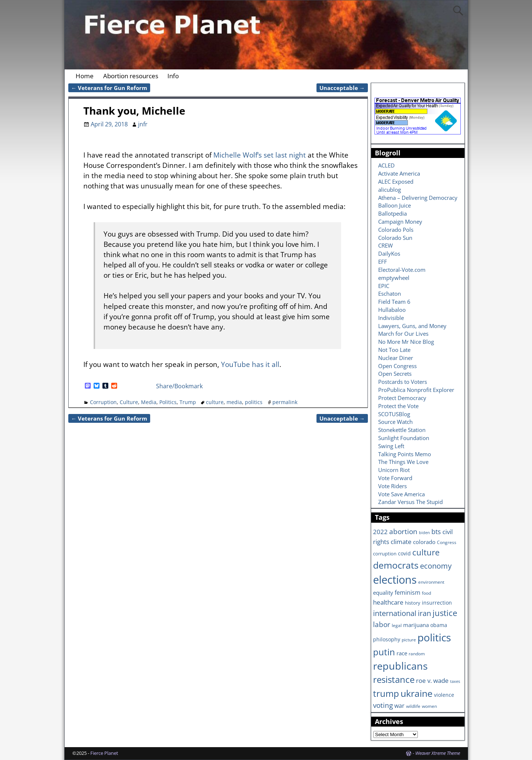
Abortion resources (131, 76)
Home (85, 76)
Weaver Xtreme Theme (438, 753)
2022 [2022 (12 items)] (380, 532)
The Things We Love (403, 462)
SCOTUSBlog (394, 414)
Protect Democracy (402, 398)
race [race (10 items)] (402, 653)
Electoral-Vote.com (402, 270)
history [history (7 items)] (413, 603)
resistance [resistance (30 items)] (394, 680)
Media (149, 402)
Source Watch (395, 422)
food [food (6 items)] (426, 593)
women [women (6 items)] (429, 706)
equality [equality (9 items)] (383, 592)
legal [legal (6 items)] (397, 625)
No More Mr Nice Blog (406, 342)
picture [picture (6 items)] (409, 640)
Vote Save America (401, 494)
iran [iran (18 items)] (424, 613)
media (234, 402)
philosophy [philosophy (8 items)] (387, 639)
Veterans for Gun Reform (109, 88)
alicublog (390, 190)
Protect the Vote (398, 406)
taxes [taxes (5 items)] (455, 681)
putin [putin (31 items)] (384, 652)
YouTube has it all (250, 364)
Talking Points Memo (405, 454)
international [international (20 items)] (395, 613)
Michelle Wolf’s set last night (260, 155)
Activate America (399, 173)
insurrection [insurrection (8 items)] (437, 603)
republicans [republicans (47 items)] (400, 666)
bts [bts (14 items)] (436, 532)
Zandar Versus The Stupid (410, 502)
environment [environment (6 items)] (431, 582)
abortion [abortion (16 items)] (403, 532)
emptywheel (394, 278)
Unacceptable (342, 88)
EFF (383, 262)
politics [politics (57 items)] (434, 637)
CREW (386, 245)
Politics (168, 402)
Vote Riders (392, 486)
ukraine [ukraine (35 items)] (417, 693)
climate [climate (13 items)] (401, 541)
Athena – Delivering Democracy (418, 198)
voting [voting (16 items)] (383, 705)
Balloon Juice (395, 205)
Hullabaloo (392, 310)
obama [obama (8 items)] (439, 625)
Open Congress (397, 366)
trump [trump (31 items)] (386, 693)
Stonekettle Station (402, 430)
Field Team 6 (394, 302)
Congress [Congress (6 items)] (447, 542)
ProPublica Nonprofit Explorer (416, 390)
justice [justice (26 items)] (445, 613)
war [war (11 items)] (399, 706)
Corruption (103, 402)
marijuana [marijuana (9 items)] (416, 625)
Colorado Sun (395, 238)
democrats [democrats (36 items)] (396, 565)
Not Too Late (394, 350)
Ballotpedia (392, 213)
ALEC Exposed (396, 181)
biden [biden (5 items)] (424, 533)
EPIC (384, 286)
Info (173, 76)
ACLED (386, 165)
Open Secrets (395, 374)
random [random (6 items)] (417, 653)
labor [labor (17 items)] (382, 624)
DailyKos (389, 253)
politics (254, 402)
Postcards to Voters (403, 382)
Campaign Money (400, 221)
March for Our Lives (403, 334)
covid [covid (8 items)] (404, 553)
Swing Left (391, 446)
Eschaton (390, 293)
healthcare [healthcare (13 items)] (388, 602)
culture (215, 402)
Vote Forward (395, 478)
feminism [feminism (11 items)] (408, 592)
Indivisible (391, 318)
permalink (285, 402)
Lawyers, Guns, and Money (412, 326)
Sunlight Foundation (404, 438)
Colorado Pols (396, 230)
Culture (129, 402)
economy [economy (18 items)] (436, 566)
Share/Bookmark (179, 386)
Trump (188, 402)
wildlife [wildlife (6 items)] (413, 706)
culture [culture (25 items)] (426, 552)
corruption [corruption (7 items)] (385, 554)
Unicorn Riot (394, 470)
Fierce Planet (104, 753)
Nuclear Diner (396, 358)
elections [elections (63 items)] (395, 580)
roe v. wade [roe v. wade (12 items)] (432, 680)
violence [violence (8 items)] (444, 695)
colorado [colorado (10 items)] (424, 542)
